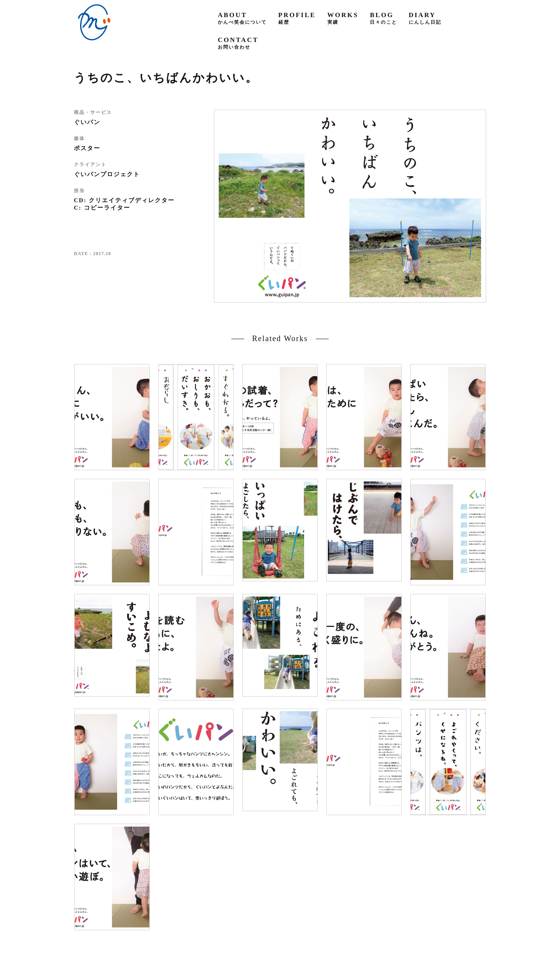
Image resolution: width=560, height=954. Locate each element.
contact (238, 43)
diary (425, 18)
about (242, 18)
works (343, 18)
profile (297, 18)
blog (383, 18)
